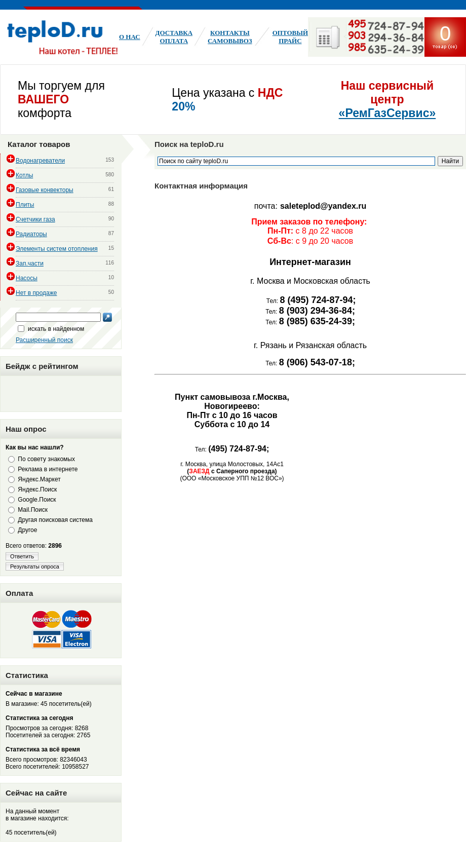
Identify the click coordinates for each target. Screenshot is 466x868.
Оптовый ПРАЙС (290, 37)
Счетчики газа (35, 219)
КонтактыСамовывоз (230, 37)
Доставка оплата (174, 37)
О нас (130, 37)
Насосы (27, 278)
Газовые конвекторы (45, 190)
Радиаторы (31, 234)
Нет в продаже (36, 293)
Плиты (25, 205)
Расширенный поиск (44, 340)
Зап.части (30, 263)
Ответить (22, 556)
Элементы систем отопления (57, 249)
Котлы (24, 175)
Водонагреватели (40, 161)
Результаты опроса (35, 567)
